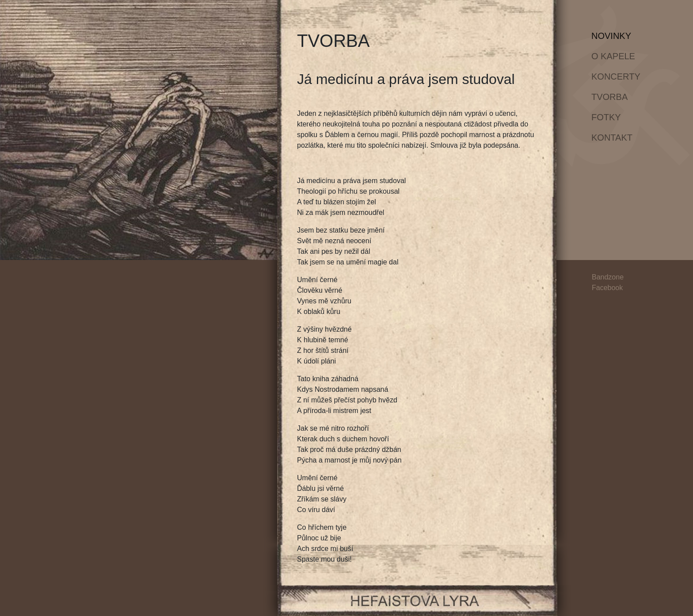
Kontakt (612, 138)
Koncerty (616, 77)
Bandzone (608, 277)
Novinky (618, 35)
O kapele (613, 56)
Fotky (606, 117)
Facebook (607, 288)
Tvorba (609, 97)
